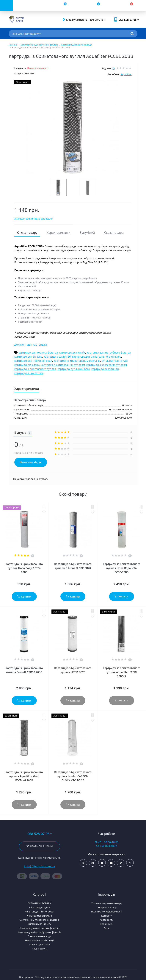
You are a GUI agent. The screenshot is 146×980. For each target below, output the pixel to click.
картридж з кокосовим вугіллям (107, 365)
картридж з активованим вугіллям (63, 365)
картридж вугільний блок (74, 369)
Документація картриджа (31, 345)
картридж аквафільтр (105, 369)
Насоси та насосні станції (40, 940)
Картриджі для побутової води (77, 45)
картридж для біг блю (28, 357)
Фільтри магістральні (40, 916)
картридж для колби (72, 352)
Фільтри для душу (40, 907)
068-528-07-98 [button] (40, 834)
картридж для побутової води (33, 361)
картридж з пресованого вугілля (35, 369)
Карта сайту (107, 920)
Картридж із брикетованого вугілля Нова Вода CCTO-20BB (24, 568)
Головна (13, 45)
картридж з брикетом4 (29, 373)
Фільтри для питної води (39, 912)
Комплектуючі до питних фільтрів (40, 928)
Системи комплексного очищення (39, 920)
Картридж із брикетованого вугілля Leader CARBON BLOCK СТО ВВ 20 (73, 776)
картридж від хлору (27, 365)
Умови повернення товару (107, 903)
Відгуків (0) (87, 233)
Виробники (107, 924)
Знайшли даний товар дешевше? (34, 219)
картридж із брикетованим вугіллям (77, 361)
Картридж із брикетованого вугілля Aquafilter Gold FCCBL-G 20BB (24, 776)
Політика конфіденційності (107, 912)
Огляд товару (27, 233)
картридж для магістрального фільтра (97, 357)
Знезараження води (40, 936)
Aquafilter (126, 74)
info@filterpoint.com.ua (40, 866)
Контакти (107, 916)
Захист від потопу (40, 944)
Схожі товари (114, 233)
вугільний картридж (115, 361)
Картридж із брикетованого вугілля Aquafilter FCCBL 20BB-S (122, 672)
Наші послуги (39, 949)
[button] (85, 20)
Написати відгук (31, 462)
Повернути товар (107, 907)
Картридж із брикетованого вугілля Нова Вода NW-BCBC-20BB (122, 568)
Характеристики (59, 233)
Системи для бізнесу (39, 924)
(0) (113, 68)
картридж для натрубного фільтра (109, 352)
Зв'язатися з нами (40, 846)
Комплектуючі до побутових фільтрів (39, 45)
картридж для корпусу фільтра (38, 352)
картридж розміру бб (57, 357)
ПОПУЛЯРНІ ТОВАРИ (39, 903)
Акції (107, 928)
